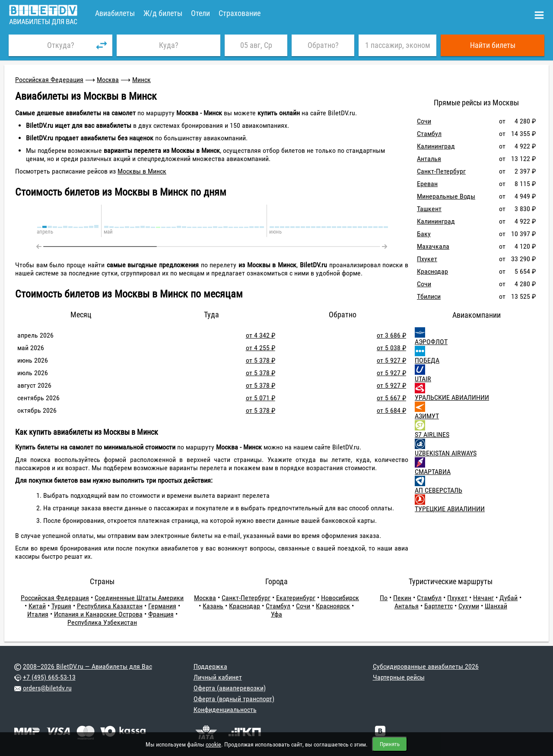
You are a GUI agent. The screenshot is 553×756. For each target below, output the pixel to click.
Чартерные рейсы (399, 677)
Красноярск (333, 606)
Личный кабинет (218, 677)
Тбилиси (429, 296)
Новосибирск (340, 598)
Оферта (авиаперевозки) (230, 688)
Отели (200, 13)
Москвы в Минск (142, 171)
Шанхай (496, 606)
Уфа (276, 614)
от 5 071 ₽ (261, 398)
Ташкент (429, 209)
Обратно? (323, 45)
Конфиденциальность (225, 710)
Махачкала (433, 246)
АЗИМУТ (427, 416)
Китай (37, 606)
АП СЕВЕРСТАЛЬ (439, 490)
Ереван (427, 184)
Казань (213, 606)
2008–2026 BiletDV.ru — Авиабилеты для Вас (87, 666)
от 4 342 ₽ (261, 335)
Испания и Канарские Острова (98, 614)
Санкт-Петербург (441, 171)
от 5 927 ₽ (391, 360)
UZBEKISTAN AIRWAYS (446, 453)
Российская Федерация (49, 80)
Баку (424, 234)
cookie (213, 744)
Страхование (240, 13)
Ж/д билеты (163, 13)
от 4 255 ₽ (261, 348)
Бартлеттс (439, 606)
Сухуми (469, 606)
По (384, 598)
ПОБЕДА (427, 360)
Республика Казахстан (110, 606)
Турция (61, 606)
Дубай (509, 598)
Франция (161, 614)
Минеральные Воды (446, 196)
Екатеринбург (296, 598)
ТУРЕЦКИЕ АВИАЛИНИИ (450, 509)
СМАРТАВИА (433, 472)
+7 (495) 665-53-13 (49, 677)
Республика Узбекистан (102, 622)
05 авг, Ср (256, 45)
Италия (38, 614)
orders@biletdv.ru (47, 688)
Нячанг (483, 598)
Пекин (402, 598)
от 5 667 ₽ (391, 398)
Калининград (436, 146)
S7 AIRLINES (432, 435)
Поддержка (210, 666)
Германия (162, 606)
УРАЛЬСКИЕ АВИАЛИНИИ (452, 397)
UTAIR (423, 379)
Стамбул (429, 134)
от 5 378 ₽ (261, 360)
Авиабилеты (115, 13)
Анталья (429, 159)
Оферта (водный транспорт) (234, 699)
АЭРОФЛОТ (431, 342)
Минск (141, 80)
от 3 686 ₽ (391, 335)
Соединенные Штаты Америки (139, 598)
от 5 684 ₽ (391, 410)
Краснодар (432, 271)
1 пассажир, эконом (398, 45)
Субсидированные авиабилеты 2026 (426, 666)
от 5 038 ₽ (391, 348)
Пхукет (427, 259)
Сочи (424, 121)
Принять (390, 744)
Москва (108, 80)
